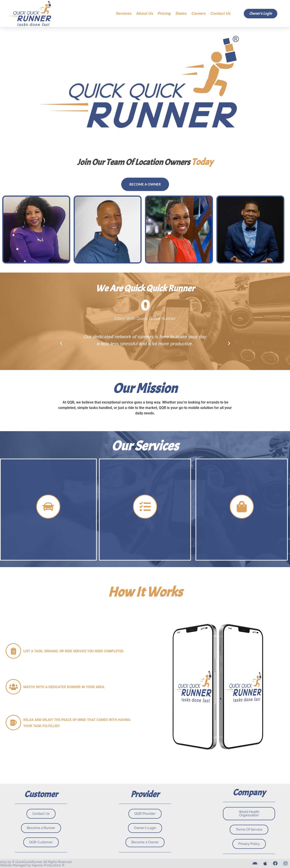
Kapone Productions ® (48, 865)
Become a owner (145, 184)
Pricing (164, 13)
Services (124, 13)
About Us (145, 13)
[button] (61, 343)
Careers (199, 13)
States (181, 13)
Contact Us (221, 13)
